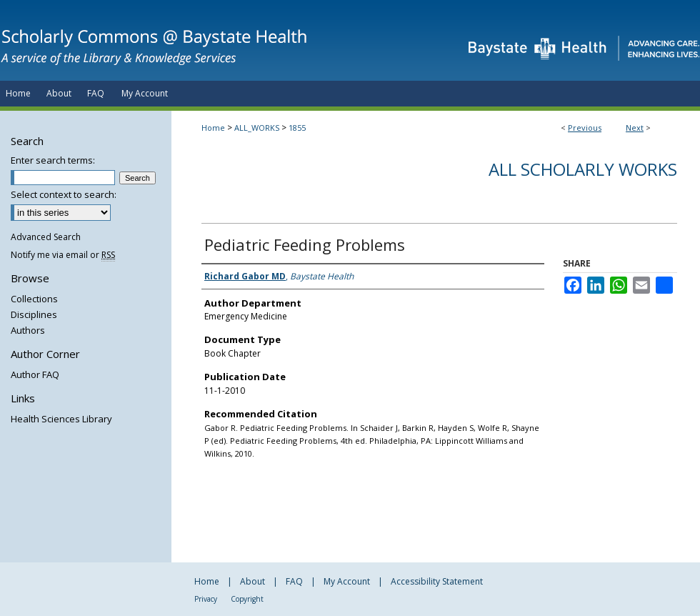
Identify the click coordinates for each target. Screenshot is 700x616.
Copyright (247, 599)
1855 (297, 128)
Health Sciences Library (61, 419)
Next (635, 128)
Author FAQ (35, 374)
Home (213, 128)
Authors (28, 330)
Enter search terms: (53, 160)
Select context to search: (64, 194)
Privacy (206, 599)
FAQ (294, 581)
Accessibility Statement (437, 581)
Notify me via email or (63, 255)
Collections (34, 299)
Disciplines (34, 314)
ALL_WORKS (257, 128)
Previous (585, 128)
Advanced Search (46, 237)
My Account (347, 581)
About (252, 581)
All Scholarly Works (583, 169)
